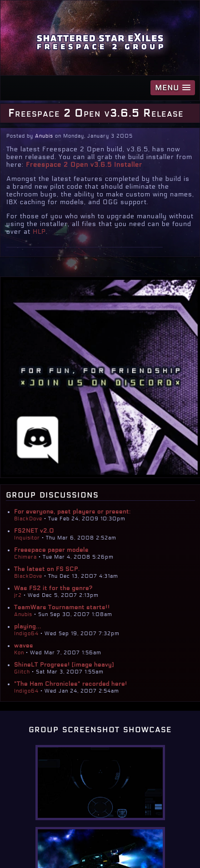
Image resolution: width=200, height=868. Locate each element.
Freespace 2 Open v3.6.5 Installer (84, 165)
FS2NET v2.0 (34, 531)
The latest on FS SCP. (47, 569)
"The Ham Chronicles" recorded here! (71, 684)
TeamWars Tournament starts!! (62, 607)
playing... (28, 627)
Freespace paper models (51, 550)
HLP (39, 232)
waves (24, 646)
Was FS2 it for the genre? (53, 588)
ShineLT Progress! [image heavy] (64, 665)
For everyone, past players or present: (72, 512)
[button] (173, 88)
